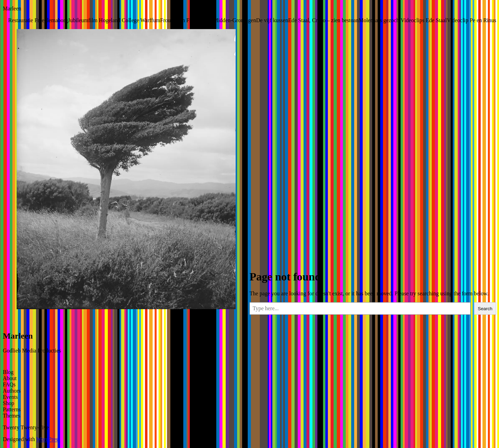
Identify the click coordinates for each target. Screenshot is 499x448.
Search (485, 309)
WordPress (48, 439)
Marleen (12, 8)
